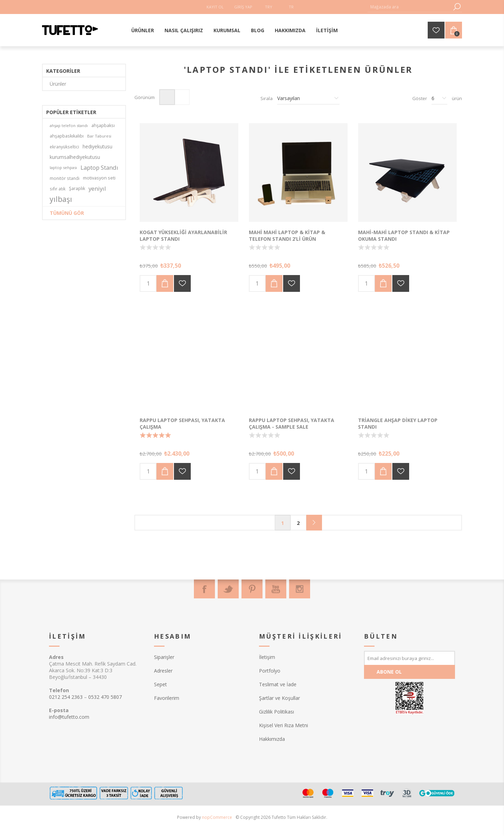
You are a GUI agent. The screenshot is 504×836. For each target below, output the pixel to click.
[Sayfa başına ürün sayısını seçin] (439, 98)
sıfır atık (58, 189)
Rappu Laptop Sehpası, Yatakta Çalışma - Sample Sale (292, 423)
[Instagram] (300, 589)
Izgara (167, 97)
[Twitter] (228, 589)
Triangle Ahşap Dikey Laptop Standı (398, 423)
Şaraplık (77, 188)
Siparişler (164, 657)
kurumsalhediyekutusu (75, 157)
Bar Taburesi (99, 136)
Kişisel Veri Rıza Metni (283, 725)
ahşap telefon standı (69, 125)
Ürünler (58, 84)
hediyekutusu (97, 146)
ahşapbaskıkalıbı (67, 136)
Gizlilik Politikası (276, 712)
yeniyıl (97, 188)
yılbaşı (61, 199)
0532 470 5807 (105, 697)
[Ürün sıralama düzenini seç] (308, 98)
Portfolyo (270, 671)
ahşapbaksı (103, 125)
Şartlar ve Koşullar (279, 698)
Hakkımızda (272, 739)
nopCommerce (217, 817)
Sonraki (314, 523)
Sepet (160, 684)
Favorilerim (167, 698)
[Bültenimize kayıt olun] (409, 658)
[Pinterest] (252, 589)
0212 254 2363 (66, 697)
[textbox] (409, 7)
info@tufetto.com (69, 717)
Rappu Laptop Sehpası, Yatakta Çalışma (182, 423)
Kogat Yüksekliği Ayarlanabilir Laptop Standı (183, 236)
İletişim (267, 657)
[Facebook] (204, 589)
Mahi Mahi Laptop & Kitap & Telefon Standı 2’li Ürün (287, 236)
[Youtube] (276, 589)
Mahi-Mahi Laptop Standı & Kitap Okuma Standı (404, 236)
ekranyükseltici (64, 147)
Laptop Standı (99, 167)
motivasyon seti (99, 178)
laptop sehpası (63, 167)
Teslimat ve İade (278, 684)
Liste (182, 97)
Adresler (163, 671)
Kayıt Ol (215, 7)
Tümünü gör (67, 213)
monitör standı (65, 178)
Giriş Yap (243, 7)
